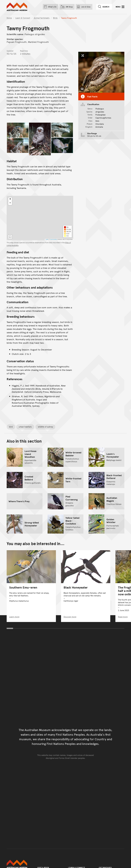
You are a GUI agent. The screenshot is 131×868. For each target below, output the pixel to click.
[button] (10, 199)
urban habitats (25, 427)
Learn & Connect (23, 18)
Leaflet (47, 239)
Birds (55, 18)
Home (9, 18)
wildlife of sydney (45, 427)
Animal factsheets (42, 18)
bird (11, 427)
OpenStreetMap (53, 239)
